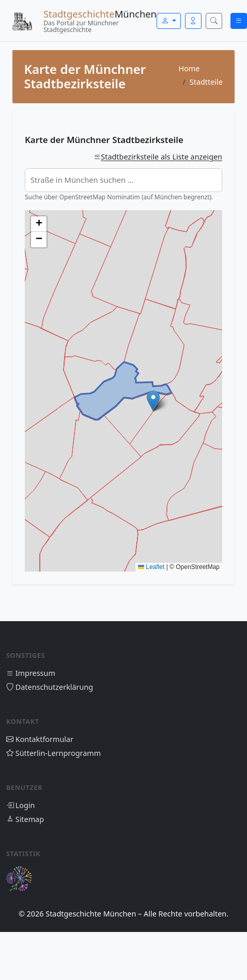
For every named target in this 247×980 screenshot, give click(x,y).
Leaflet (151, 567)
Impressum (31, 673)
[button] (153, 401)
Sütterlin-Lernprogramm (53, 753)
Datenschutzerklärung (50, 687)
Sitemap (25, 819)
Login (20, 805)
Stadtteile (206, 82)
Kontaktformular (40, 739)
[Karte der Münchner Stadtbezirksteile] (124, 391)
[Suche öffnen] (214, 21)
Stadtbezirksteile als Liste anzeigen (161, 157)
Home (189, 68)
